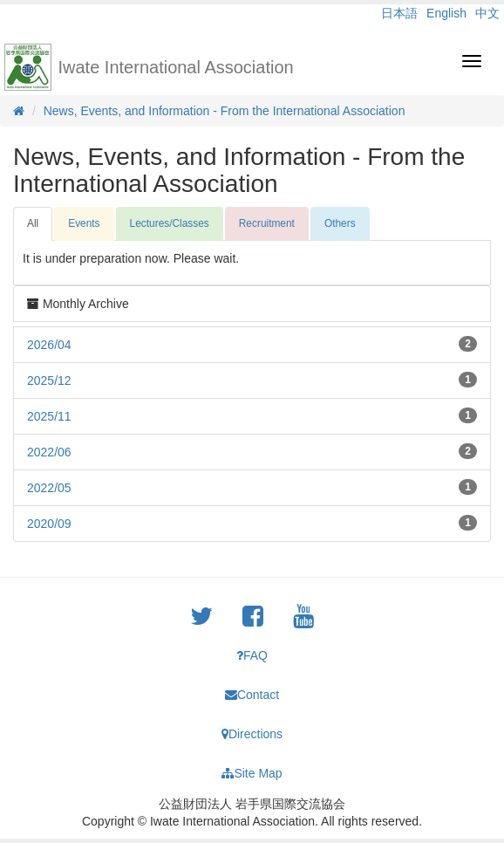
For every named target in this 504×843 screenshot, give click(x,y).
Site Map (252, 773)
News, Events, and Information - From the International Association (225, 111)
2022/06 (49, 452)
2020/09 (49, 524)
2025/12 (49, 380)
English (446, 13)
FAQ (252, 655)
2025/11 (49, 416)
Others (340, 223)
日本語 (399, 13)
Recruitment (267, 223)
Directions (252, 734)
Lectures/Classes (170, 223)
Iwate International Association (176, 67)
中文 (487, 13)
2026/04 (49, 345)
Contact (252, 695)
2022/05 (49, 488)
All (33, 223)
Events (84, 223)
